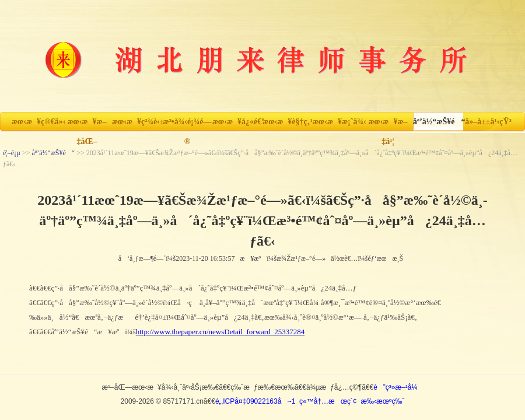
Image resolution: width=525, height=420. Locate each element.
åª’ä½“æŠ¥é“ (438, 122)
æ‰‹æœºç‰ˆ (382, 401)
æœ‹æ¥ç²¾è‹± (137, 122)
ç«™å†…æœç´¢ (328, 401)
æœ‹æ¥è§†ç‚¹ (287, 122)
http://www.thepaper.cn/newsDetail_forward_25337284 (220, 332)
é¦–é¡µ (12, 153)
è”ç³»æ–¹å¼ (398, 387)
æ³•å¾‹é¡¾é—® (188, 125)
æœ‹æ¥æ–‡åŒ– (87, 125)
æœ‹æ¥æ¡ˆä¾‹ (338, 122)
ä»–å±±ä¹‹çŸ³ (488, 122)
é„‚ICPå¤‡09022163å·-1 (255, 401)
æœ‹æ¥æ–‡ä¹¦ (388, 125)
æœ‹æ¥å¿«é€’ (237, 122)
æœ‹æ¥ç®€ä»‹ (37, 122)
